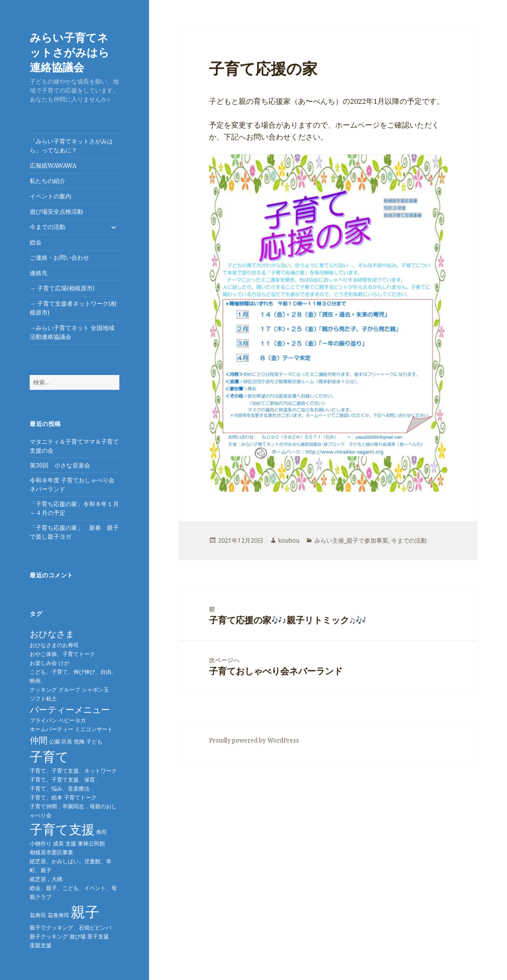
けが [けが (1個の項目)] (64, 663)
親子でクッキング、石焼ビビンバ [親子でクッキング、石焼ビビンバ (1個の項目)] (71, 928)
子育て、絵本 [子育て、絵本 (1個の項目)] (46, 797)
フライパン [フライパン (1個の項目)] (43, 720)
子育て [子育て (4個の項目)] (49, 756)
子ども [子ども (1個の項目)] (94, 742)
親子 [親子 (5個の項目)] (85, 912)
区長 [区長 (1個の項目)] (67, 742)
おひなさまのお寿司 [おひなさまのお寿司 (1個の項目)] (54, 645)
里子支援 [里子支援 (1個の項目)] (98, 936)
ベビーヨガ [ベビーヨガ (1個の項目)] (72, 720)
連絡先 (39, 273)
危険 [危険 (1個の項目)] (79, 742)
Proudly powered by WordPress (254, 740)
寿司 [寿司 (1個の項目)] (101, 832)
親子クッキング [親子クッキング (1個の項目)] (49, 936)
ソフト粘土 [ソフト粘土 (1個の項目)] (43, 699)
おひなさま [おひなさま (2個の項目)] (52, 634)
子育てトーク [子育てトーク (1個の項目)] (80, 797)
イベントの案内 (51, 196)
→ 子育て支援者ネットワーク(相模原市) (73, 308)
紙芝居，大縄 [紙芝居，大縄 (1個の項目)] (46, 879)
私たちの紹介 (48, 181)
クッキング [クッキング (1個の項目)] (43, 690)
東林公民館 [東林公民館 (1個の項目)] (91, 843)
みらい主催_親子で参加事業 (351, 540)
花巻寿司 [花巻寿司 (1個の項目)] (58, 915)
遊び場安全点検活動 (56, 211)
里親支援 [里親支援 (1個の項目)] (41, 945)
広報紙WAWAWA (53, 165)
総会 (36, 242)
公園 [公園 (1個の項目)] (54, 742)
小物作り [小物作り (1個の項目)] (41, 843)
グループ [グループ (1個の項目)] (69, 690)
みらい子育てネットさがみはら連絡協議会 (70, 52)
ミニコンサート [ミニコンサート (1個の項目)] (94, 729)
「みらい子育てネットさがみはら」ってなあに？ (71, 146)
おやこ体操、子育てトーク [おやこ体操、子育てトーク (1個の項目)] (62, 654)
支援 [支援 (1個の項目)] (71, 843)
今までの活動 (48, 227)
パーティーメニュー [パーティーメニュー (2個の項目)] (70, 709)
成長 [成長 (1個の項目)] (58, 843)
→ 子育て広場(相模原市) (62, 288)
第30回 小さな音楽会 (60, 465)
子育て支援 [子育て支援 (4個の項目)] (62, 829)
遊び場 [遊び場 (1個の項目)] (77, 936)
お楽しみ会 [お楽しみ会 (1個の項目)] (43, 663)
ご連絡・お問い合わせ (59, 257)
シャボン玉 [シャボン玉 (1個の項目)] (95, 690)
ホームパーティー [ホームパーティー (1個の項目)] (51, 729)
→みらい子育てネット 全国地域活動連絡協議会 (72, 332)
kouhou (289, 540)
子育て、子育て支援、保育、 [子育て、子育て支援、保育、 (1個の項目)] (65, 780)
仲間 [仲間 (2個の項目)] (39, 740)
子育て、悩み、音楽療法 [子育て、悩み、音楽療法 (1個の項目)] (60, 789)
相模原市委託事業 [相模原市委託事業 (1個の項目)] (51, 852)
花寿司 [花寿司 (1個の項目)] (38, 915)
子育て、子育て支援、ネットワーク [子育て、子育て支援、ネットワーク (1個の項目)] (73, 771)
